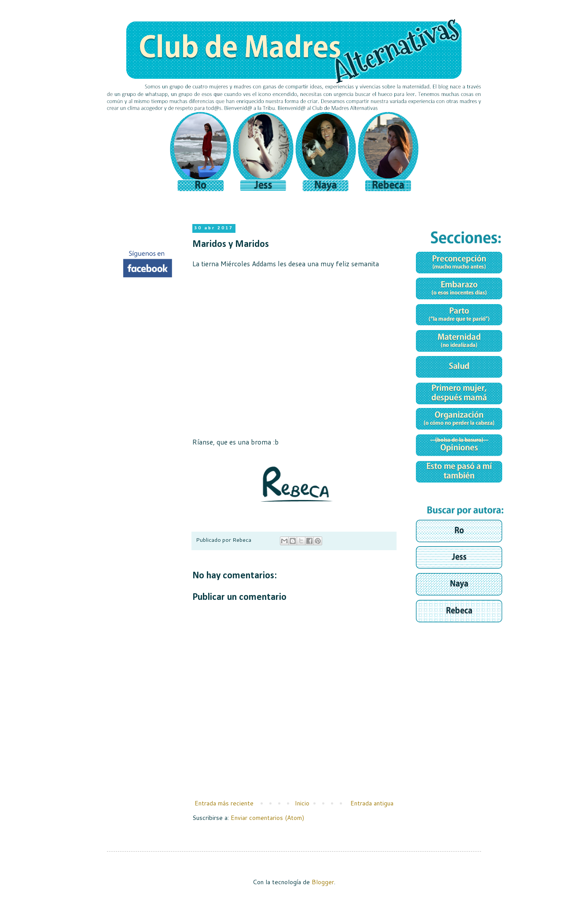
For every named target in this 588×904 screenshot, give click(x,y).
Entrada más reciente (224, 803)
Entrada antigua (372, 803)
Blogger (323, 882)
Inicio (302, 803)
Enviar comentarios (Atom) (267, 818)
